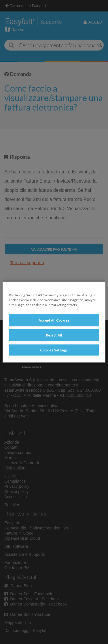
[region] (54, 322)
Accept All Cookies (54, 320)
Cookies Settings (54, 350)
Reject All (54, 335)
